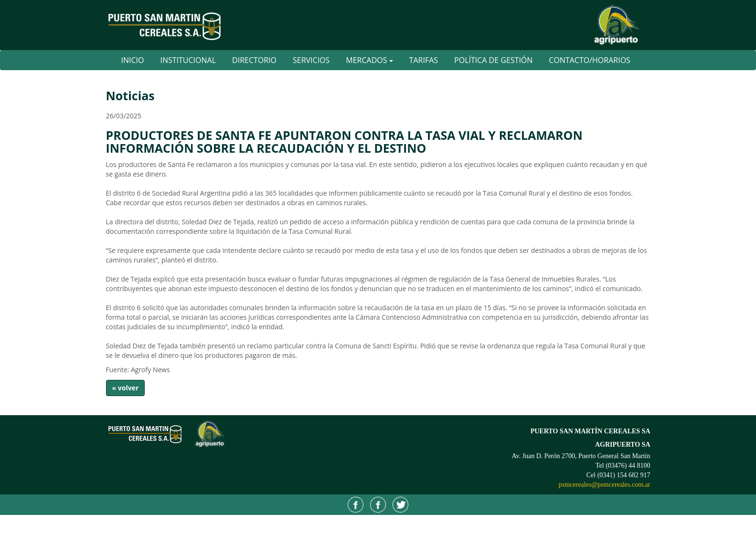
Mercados (369, 60)
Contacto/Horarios (590, 60)
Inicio (133, 60)
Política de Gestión (493, 60)
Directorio (254, 60)
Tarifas (424, 60)
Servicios (311, 60)
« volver (126, 388)
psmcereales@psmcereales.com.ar (605, 485)
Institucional (188, 60)
